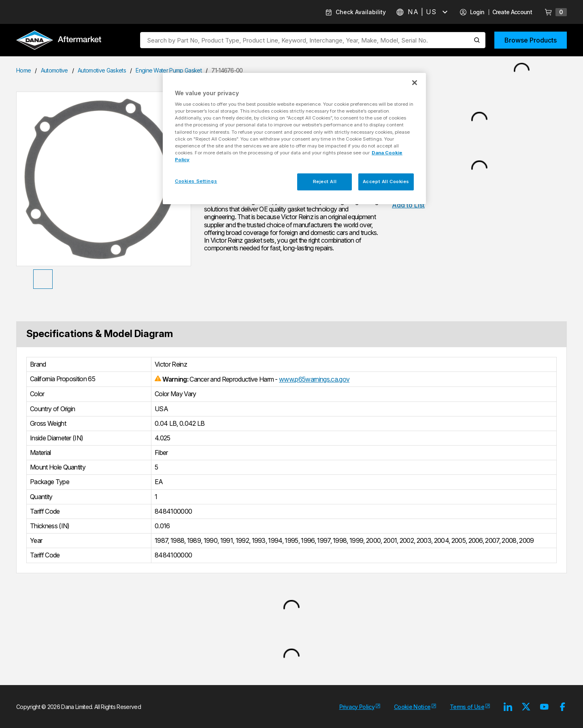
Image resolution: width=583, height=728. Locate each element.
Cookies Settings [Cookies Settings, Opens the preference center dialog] (196, 181)
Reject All (325, 181)
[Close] (415, 83)
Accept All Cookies (386, 181)
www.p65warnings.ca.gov (314, 379)
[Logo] (59, 41)
